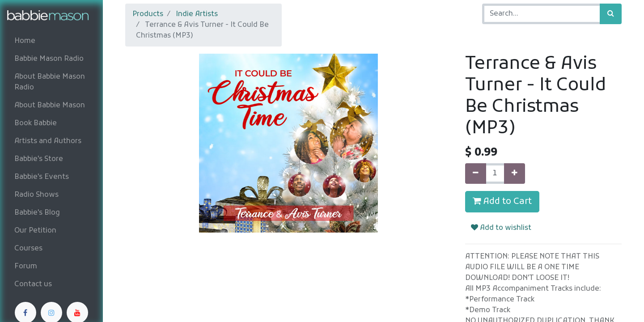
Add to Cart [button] (502, 202)
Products (148, 14)
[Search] (611, 14)
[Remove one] (476, 174)
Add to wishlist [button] (501, 228)
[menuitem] (51, 41)
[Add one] (515, 174)
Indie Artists (197, 14)
